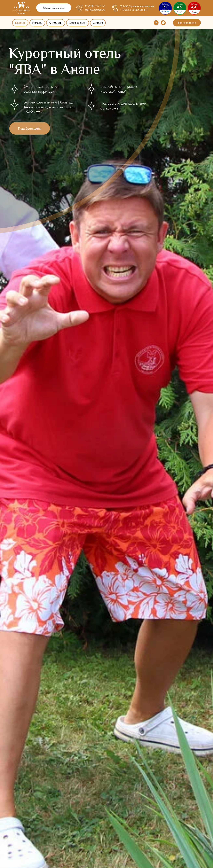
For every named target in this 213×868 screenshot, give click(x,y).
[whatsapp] (163, 23)
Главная (20, 23)
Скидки (98, 23)
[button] (54, 8)
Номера (37, 23)
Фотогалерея (78, 23)
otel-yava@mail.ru (95, 10)
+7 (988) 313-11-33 (95, 6)
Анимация (56, 23)
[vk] (156, 23)
